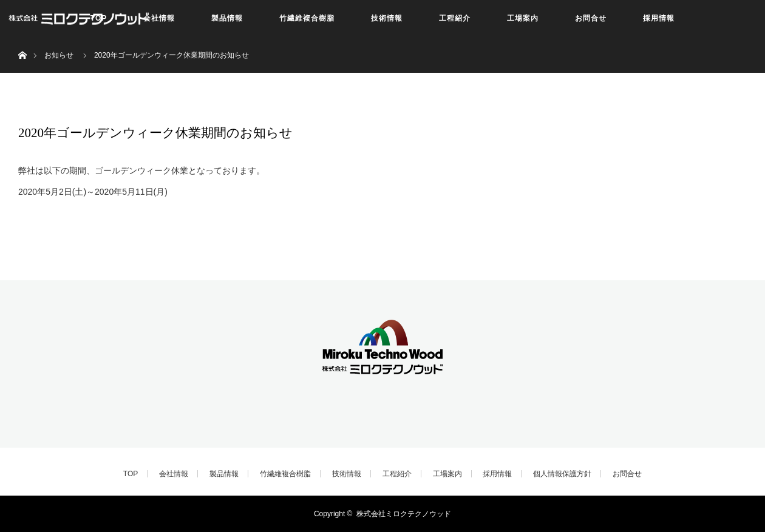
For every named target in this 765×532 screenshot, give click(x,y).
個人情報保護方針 (562, 474)
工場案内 (523, 18)
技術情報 (387, 18)
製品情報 (227, 18)
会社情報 (159, 18)
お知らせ (59, 55)
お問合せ (591, 18)
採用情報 (659, 18)
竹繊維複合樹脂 (307, 18)
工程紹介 (455, 18)
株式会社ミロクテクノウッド (404, 514)
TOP (131, 474)
